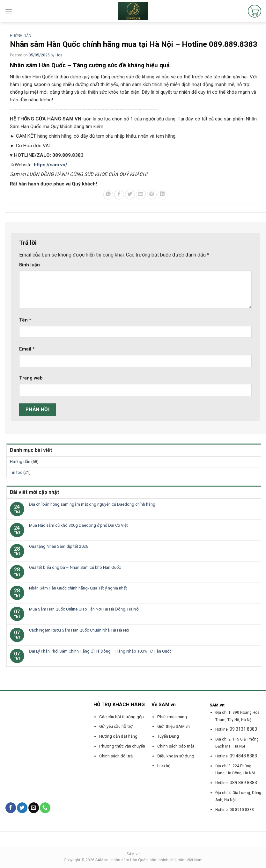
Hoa (59, 55)
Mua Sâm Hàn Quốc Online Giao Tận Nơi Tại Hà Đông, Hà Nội (84, 609)
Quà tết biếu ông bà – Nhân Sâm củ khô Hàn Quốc (75, 567)
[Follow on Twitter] (22, 808)
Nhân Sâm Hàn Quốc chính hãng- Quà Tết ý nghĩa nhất (78, 588)
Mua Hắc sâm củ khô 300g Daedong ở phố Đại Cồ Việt (78, 525)
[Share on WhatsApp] (108, 195)
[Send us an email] (34, 808)
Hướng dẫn (21, 36)
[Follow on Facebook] (11, 808)
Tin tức (16, 472)
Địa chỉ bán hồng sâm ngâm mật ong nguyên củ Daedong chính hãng (92, 504)
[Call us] (45, 808)
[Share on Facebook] (119, 195)
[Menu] (9, 11)
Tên (25, 320)
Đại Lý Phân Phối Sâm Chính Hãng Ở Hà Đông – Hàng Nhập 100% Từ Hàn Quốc (100, 651)
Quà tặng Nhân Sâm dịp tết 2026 (59, 546)
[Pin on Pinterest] (152, 195)
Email (27, 349)
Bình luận (30, 265)
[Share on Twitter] (130, 195)
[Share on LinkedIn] (163, 195)
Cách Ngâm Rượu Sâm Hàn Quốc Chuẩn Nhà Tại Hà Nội (79, 630)
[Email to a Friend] (141, 195)
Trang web (31, 378)
